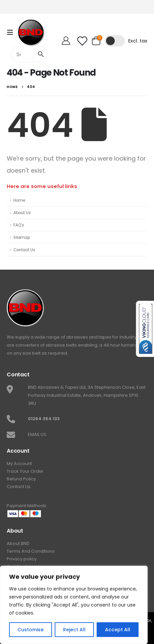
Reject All (74, 630)
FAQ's (19, 225)
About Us (22, 213)
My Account (19, 464)
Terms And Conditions (31, 551)
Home (19, 200)
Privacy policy (22, 559)
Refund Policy (21, 479)
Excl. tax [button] (138, 41)
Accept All (118, 630)
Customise (31, 630)
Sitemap (22, 238)
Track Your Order (25, 471)
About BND (18, 543)
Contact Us (24, 250)
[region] (74, 605)
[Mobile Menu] (12, 32)
